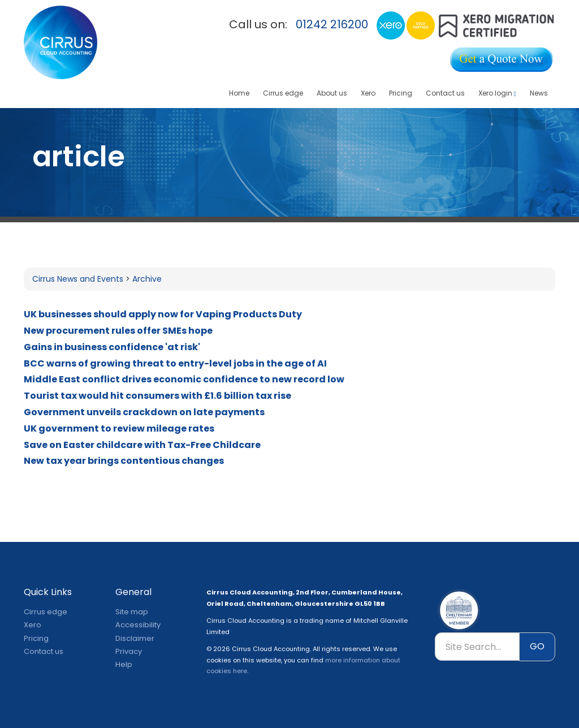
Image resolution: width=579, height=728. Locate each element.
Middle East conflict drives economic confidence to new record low (184, 379)
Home (239, 93)
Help (124, 664)
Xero (368, 93)
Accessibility (138, 625)
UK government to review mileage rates (119, 428)
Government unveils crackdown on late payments (144, 412)
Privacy (129, 651)
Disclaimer (135, 638)
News (539, 93)
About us (332, 93)
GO (537, 646)
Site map (132, 612)
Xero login (497, 93)
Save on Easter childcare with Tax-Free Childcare (142, 445)
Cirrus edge (283, 93)
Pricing (401, 93)
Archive (147, 279)
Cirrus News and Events (78, 279)
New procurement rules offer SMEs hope (118, 331)
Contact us (445, 93)
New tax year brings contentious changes (124, 461)
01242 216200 (332, 24)
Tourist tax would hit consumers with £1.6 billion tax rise (157, 396)
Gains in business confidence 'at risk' (112, 347)
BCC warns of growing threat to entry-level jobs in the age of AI (175, 363)
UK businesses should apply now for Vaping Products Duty (163, 314)
